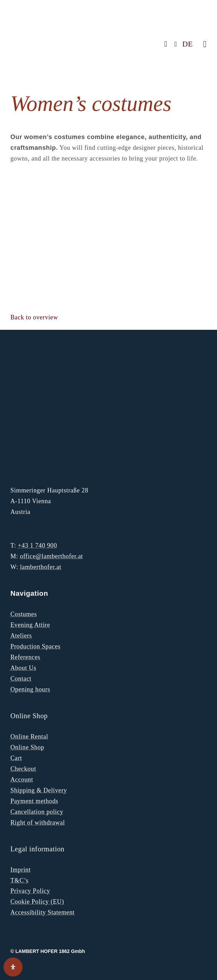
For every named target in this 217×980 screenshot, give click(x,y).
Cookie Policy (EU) (37, 902)
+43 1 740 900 (37, 545)
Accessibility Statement (43, 912)
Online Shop (27, 747)
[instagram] (176, 44)
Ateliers (21, 636)
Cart (16, 758)
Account (22, 780)
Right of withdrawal (38, 823)
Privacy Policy (30, 891)
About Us (23, 668)
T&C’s (19, 880)
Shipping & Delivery (39, 790)
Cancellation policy (37, 812)
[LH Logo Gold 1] (54, 358)
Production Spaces (35, 646)
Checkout (23, 769)
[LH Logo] (52, 14)
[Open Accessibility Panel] (13, 967)
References (25, 657)
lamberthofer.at (41, 567)
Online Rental (29, 737)
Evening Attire (30, 625)
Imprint (20, 870)
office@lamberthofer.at (51, 556)
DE (187, 44)
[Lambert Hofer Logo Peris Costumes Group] (36, 442)
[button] (34, 317)
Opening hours (30, 689)
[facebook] (166, 44)
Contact (21, 679)
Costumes (24, 614)
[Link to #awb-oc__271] (205, 44)
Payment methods (34, 801)
